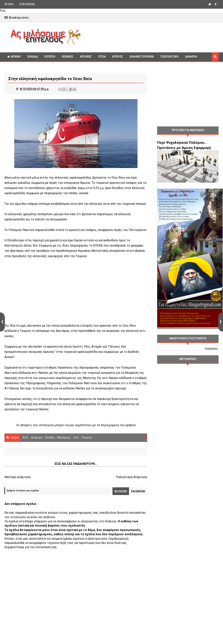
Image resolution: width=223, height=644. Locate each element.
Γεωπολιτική (169, 57)
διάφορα (37, 437)
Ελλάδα (33, 57)
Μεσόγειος (64, 437)
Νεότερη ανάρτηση (18, 477)
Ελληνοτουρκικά (142, 57)
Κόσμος (68, 57)
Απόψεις (86, 57)
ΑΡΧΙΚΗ (9, 4)
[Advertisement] (151, 37)
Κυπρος (118, 57)
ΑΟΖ (26, 437)
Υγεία (102, 57)
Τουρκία (87, 437)
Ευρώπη (50, 57)
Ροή (76, 437)
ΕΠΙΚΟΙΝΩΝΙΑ (27, 4)
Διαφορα (191, 57)
